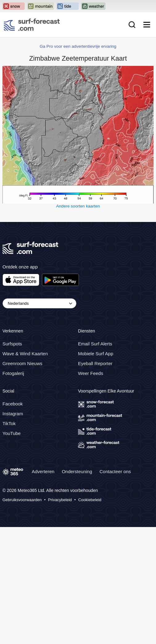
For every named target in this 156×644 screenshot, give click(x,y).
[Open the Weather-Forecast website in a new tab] (93, 6)
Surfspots (12, 344)
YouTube (12, 433)
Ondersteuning (77, 471)
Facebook (13, 404)
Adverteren (43, 471)
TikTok (9, 423)
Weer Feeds (90, 373)
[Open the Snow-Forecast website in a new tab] (14, 6)
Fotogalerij (13, 373)
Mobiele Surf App (96, 354)
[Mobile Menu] (147, 25)
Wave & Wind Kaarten (25, 354)
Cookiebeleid (90, 500)
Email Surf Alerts (95, 344)
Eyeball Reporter (95, 363)
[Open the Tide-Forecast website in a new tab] (68, 6)
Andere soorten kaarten (78, 206)
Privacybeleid (60, 500)
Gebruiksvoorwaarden (22, 500)
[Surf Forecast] (32, 25)
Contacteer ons (115, 471)
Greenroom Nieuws (22, 363)
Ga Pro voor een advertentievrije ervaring (78, 46)
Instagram (13, 414)
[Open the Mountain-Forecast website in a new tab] (41, 6)
